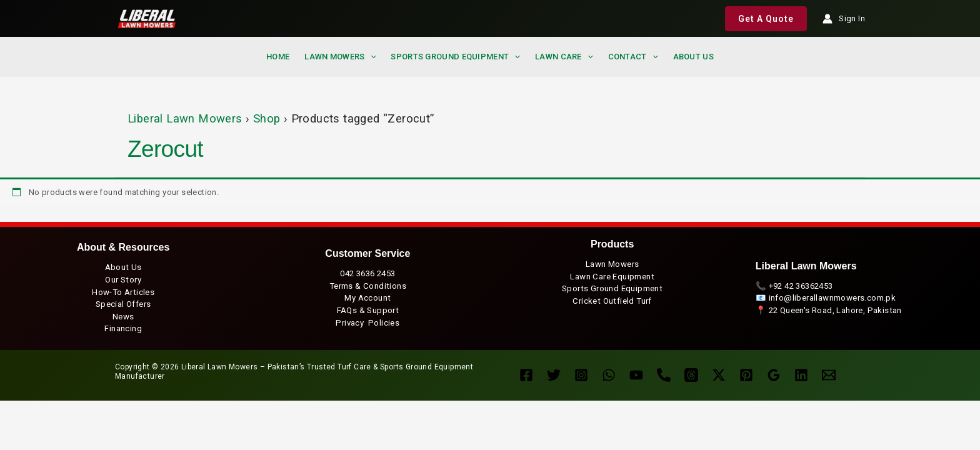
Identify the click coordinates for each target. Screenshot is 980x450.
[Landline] (664, 375)
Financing (123, 328)
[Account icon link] (844, 19)
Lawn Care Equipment (612, 277)
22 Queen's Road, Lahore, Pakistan (835, 310)
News (123, 317)
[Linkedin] (801, 375)
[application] (371, 57)
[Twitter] (554, 375)
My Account (367, 298)
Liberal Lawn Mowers (185, 119)
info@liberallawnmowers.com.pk (832, 298)
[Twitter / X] (719, 375)
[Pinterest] (746, 375)
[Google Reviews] (774, 375)
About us (693, 57)
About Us (123, 267)
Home (278, 57)
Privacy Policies (367, 323)
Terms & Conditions (368, 286)
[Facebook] (526, 375)
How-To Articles (123, 292)
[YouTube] (636, 375)
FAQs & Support (368, 310)
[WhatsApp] (609, 375)
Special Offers (123, 304)
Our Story (123, 280)
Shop (267, 119)
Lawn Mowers (340, 57)
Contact (633, 57)
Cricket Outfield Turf (612, 301)
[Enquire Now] (829, 375)
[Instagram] (581, 375)
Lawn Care (564, 57)
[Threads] (691, 375)
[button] (766, 19)
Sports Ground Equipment (455, 57)
